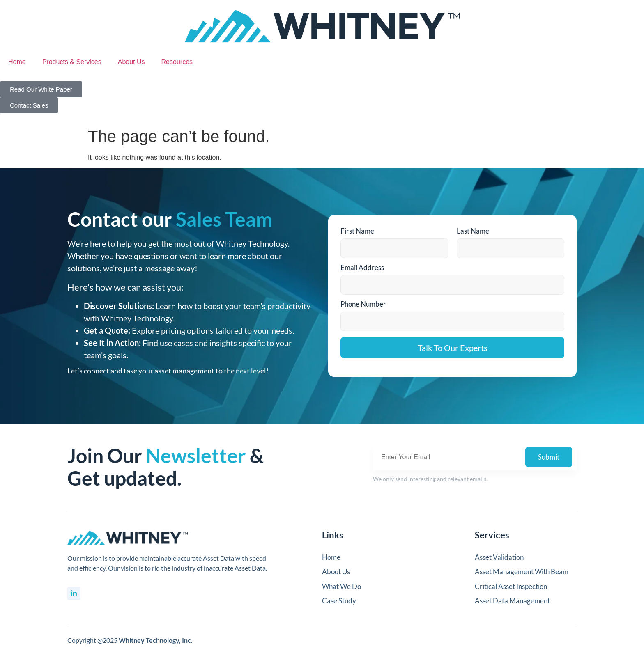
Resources (177, 62)
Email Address (362, 267)
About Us (131, 62)
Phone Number (363, 304)
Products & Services (72, 62)
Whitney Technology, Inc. (156, 640)
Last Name (473, 231)
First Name (357, 231)
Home (17, 62)
